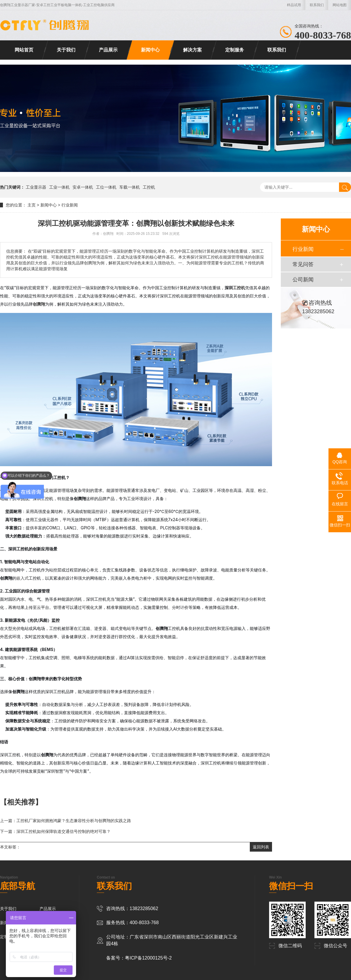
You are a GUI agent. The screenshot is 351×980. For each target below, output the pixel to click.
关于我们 (66, 50)
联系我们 (317, 5)
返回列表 (261, 847)
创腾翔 (39, 304)
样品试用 (294, 5)
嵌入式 (23, 578)
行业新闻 (70, 205)
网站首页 (24, 50)
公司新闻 (303, 280)
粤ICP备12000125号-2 (148, 958)
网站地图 (340, 5)
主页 (32, 205)
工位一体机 (106, 187)
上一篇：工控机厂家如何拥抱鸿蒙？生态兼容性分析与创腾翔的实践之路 (66, 821)
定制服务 (235, 50)
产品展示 (108, 50)
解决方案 (192, 50)
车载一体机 (130, 187)
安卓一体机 (83, 187)
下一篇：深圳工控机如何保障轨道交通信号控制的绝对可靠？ (55, 831)
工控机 (149, 187)
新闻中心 (150, 50)
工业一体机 (59, 187)
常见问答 (303, 264)
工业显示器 (36, 187)
